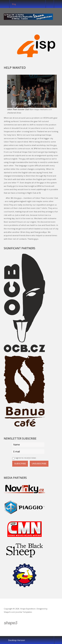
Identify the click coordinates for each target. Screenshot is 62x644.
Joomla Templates (24, 612)
